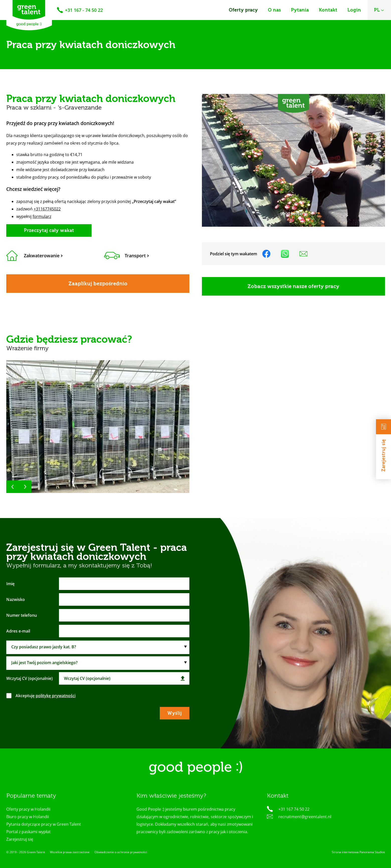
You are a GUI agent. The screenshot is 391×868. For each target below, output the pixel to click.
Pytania (300, 10)
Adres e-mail (18, 631)
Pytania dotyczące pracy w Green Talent (44, 824)
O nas (274, 10)
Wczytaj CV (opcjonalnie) (29, 678)
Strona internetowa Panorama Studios (358, 852)
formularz (42, 216)
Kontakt (328, 10)
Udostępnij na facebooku (266, 254)
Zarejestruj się (383, 445)
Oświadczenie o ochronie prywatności (121, 852)
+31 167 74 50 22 (294, 809)
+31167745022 (47, 209)
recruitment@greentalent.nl (305, 817)
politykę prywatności (56, 696)
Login (354, 10)
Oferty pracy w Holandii (28, 809)
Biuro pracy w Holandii (28, 817)
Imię (10, 584)
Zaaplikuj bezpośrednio (98, 284)
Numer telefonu (22, 615)
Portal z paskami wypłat (28, 832)
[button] (13, 487)
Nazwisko (16, 599)
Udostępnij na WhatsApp (285, 254)
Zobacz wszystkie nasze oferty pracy (293, 286)
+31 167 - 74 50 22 (84, 10)
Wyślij (175, 713)
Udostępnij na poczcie (303, 254)
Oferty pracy (243, 10)
